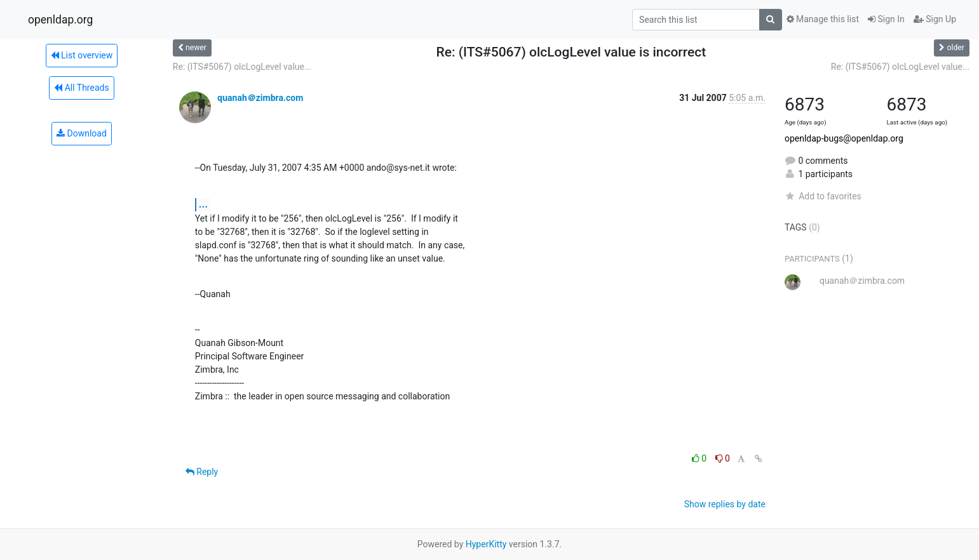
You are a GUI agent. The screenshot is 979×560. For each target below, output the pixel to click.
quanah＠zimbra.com (260, 98)
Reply (202, 472)
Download (82, 133)
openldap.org (60, 20)
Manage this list (823, 19)
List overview (82, 55)
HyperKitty (486, 544)
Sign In (886, 19)
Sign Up (935, 19)
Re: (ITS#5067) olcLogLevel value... (242, 67)
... (203, 204)
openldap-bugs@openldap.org (844, 138)
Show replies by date (725, 504)
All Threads (81, 88)
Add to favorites (823, 196)
